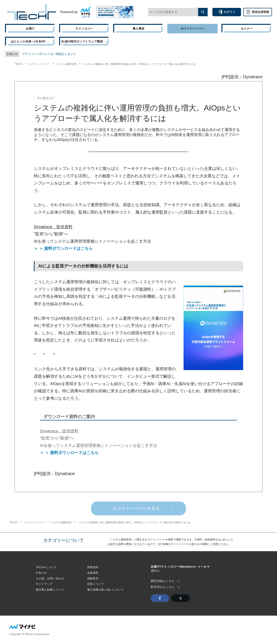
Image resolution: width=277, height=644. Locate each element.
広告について (96, 584)
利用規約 (93, 567)
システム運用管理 (66, 64)
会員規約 (93, 573)
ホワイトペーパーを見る (136, 508)
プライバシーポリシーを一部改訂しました (49, 54)
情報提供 (93, 578)
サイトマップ (44, 584)
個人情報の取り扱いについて (106, 590)
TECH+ (19, 64)
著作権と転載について (50, 590)
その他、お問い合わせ (50, 578)
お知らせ (41, 573)
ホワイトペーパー (40, 64)
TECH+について (46, 567)
